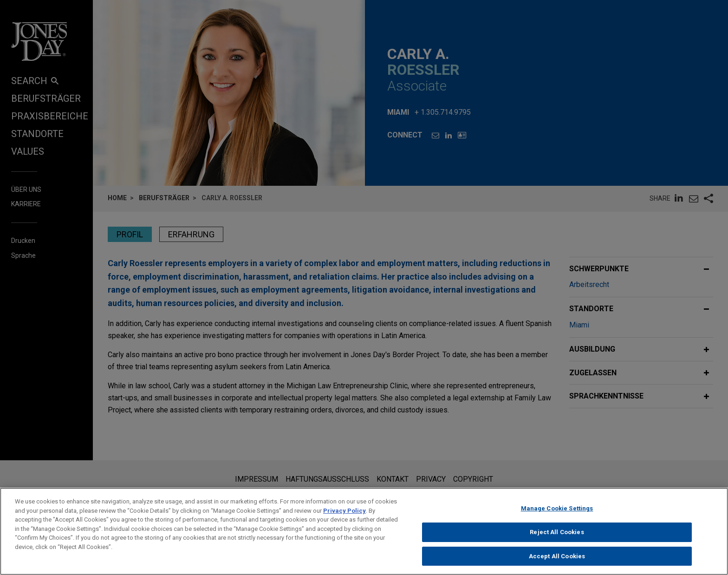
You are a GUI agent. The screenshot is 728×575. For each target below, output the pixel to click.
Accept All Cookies (557, 561)
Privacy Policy (344, 515)
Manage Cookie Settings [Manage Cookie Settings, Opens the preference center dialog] (557, 513)
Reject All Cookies (557, 537)
